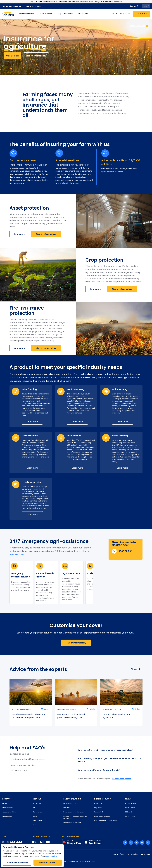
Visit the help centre (121, 779)
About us (113, 14)
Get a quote (142, 14)
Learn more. (118, 2)
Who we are (37, 804)
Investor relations (70, 804)
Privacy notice (132, 854)
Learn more (20, 234)
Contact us (125, 14)
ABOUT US (37, 799)
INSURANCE (7, 799)
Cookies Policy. (51, 856)
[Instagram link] (148, 843)
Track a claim (130, 808)
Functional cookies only (17, 863)
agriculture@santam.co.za (31, 759)
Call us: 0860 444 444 (11, 6)
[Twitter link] (131, 843)
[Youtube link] (142, 843)
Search (134, 6)
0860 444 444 (12, 842)
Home (6, 26)
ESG (34, 808)
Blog (34, 825)
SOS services (130, 812)
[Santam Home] (8, 14)
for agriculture (83, 14)
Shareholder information (72, 823)
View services (17, 555)
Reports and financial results (74, 812)
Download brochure (139, 26)
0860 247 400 (21, 771)
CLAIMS (128, 799)
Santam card (130, 816)
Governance (37, 812)
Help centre (98, 808)
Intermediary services (102, 816)
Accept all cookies (48, 863)
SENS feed (67, 808)
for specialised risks (65, 14)
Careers (36, 816)
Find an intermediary (36, 56)
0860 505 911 (41, 842)
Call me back (13, 56)
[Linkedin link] (137, 843)
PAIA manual (145, 854)
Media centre (37, 821)
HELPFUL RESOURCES (103, 799)
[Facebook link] (125, 843)
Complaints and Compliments (106, 821)
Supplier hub (99, 812)
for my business (45, 14)
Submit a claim (131, 804)
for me (26, 14)
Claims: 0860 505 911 (34, 6)
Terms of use (119, 854)
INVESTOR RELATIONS (72, 799)
